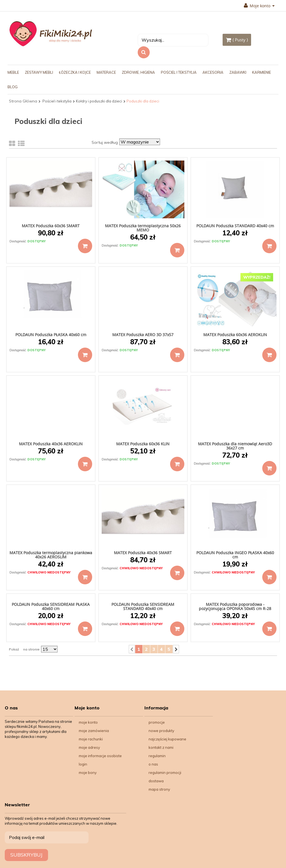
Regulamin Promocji (165, 773)
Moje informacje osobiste (100, 756)
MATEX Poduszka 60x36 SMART (51, 226)
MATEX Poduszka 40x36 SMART (143, 553)
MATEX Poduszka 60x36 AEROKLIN (235, 335)
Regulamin (157, 756)
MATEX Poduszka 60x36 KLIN (143, 444)
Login (83, 764)
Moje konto (259, 6)
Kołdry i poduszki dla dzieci (99, 101)
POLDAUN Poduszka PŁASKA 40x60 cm (51, 335)
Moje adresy (89, 747)
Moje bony (88, 773)
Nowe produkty (161, 731)
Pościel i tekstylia (57, 101)
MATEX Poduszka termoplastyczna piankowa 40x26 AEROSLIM (51, 555)
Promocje (157, 722)
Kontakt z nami (161, 747)
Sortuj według (105, 142)
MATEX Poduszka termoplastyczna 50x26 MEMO (143, 228)
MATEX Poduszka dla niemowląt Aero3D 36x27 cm (235, 446)
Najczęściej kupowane (167, 739)
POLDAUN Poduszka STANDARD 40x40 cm (235, 226)
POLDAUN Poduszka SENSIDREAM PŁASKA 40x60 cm (51, 606)
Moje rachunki (91, 739)
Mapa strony (159, 789)
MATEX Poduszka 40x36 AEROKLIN (51, 444)
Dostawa (156, 781)
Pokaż (14, 649)
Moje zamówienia (94, 731)
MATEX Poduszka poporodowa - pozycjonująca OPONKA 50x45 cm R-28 (235, 606)
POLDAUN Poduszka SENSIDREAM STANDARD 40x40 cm (143, 606)
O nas (153, 764)
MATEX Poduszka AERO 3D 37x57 (143, 335)
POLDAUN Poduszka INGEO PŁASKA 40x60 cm (235, 555)
